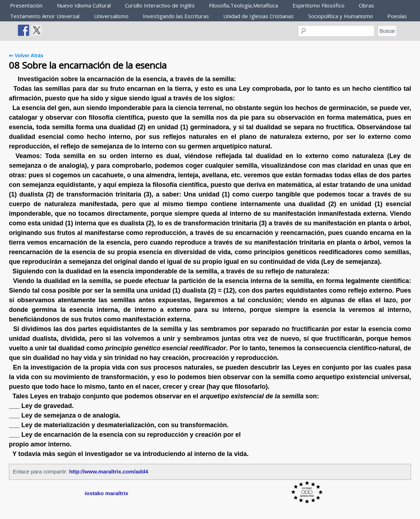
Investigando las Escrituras (176, 16)
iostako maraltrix (106, 493)
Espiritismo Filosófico (319, 5)
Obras (366, 5)
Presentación (26, 5)
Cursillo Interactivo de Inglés (160, 5)
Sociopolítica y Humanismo (341, 16)
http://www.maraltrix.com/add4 (109, 471)
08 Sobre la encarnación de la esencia (88, 65)
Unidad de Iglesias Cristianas (258, 16)
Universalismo (111, 16)
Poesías (397, 16)
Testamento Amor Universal (45, 16)
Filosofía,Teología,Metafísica (243, 5)
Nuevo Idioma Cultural (84, 5)
